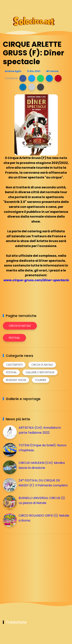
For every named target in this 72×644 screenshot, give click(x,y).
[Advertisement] (32, 563)
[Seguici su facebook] (40, 5)
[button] (23, 78)
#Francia (52, 71)
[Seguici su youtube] (67, 5)
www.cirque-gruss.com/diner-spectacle (36, 280)
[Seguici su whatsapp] (60, 5)
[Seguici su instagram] (47, 5)
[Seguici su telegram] (53, 5)
